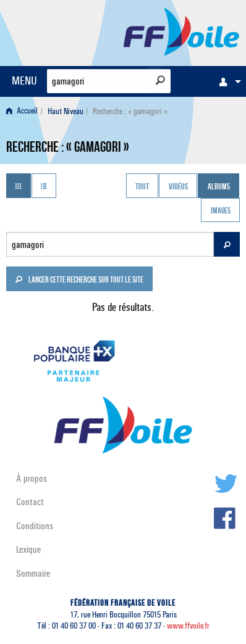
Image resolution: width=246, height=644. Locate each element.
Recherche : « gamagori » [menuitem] (130, 111)
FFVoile (181, 31)
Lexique (28, 549)
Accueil (22, 111)
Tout (142, 187)
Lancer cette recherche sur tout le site (79, 281)
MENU (24, 80)
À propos (32, 478)
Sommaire (33, 573)
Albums (219, 187)
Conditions (35, 526)
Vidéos (178, 187)
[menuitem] (227, 81)
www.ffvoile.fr (188, 626)
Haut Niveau (66, 111)
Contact (30, 502)
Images (221, 212)
